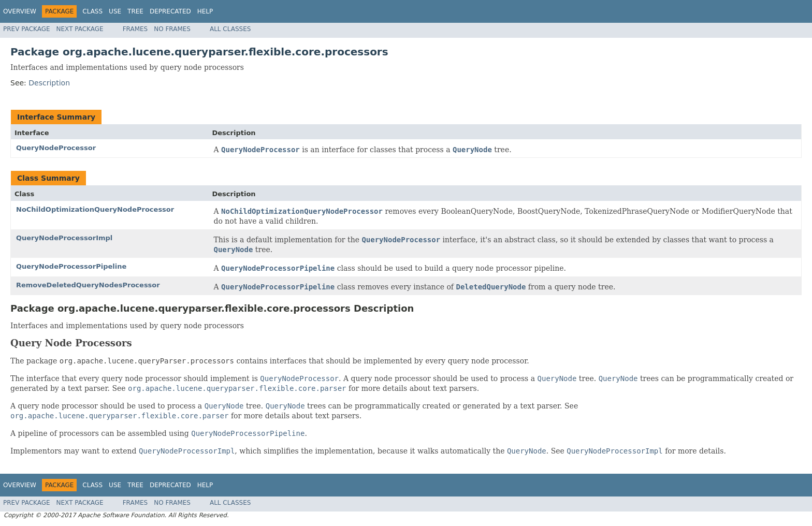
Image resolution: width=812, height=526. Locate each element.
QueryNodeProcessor (56, 148)
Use (115, 11)
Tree (135, 11)
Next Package (80, 29)
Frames (135, 29)
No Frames (172, 29)
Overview (20, 11)
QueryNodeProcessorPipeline (71, 266)
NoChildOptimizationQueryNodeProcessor (95, 209)
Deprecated (170, 11)
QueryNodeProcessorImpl (64, 238)
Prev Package (27, 29)
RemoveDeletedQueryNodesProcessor (88, 285)
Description (49, 83)
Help (205, 11)
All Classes (230, 29)
